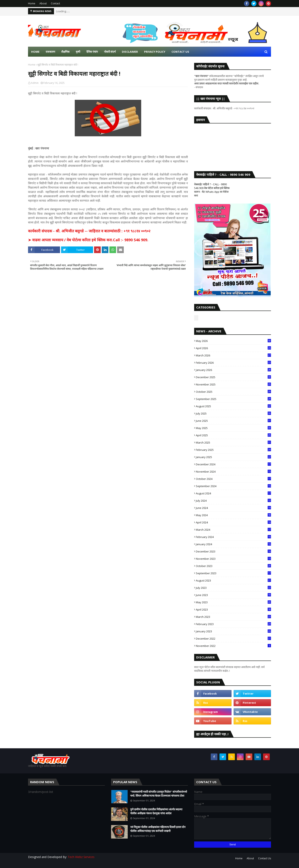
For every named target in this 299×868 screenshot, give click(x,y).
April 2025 (233, 435)
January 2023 (233, 631)
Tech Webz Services (81, 857)
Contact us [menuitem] (180, 52)
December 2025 (233, 377)
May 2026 (233, 341)
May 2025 (233, 428)
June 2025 (233, 421)
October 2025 (233, 392)
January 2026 (233, 370)
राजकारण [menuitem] (50, 52)
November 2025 (233, 384)
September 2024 (233, 486)
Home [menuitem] (35, 52)
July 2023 (233, 588)
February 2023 (233, 624)
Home (32, 3)
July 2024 (233, 501)
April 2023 (233, 610)
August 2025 (233, 406)
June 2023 (233, 595)
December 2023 (233, 551)
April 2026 (233, 348)
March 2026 (233, 355)
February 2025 (233, 450)
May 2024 (233, 515)
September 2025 (233, 399)
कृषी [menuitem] (78, 52)
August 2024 (233, 493)
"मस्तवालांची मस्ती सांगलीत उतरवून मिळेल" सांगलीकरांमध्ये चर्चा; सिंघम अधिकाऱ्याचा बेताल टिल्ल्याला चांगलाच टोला (159, 794)
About (43, 3)
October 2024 (233, 479)
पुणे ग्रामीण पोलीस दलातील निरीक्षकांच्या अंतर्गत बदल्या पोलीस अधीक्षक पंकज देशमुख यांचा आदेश (156, 811)
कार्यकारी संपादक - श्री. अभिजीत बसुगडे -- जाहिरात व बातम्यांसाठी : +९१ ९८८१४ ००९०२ (89, 231)
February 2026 (233, 363)
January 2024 (233, 544)
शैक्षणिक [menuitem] (65, 52)
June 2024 (233, 508)
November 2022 (233, 646)
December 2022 (233, 639)
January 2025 (233, 457)
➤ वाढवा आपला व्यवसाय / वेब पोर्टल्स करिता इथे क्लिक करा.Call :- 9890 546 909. (88, 240)
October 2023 (233, 566)
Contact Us (265, 858)
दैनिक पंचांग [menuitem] (92, 52)
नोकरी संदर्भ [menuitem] (110, 52)
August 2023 (233, 580)
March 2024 (233, 530)
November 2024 (233, 472)
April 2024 (233, 522)
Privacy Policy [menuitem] (155, 52)
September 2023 (233, 573)
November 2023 (233, 559)
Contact (55, 3)
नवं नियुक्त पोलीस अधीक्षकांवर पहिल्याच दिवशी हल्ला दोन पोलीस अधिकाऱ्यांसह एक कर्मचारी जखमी (158, 829)
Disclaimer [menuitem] (130, 52)
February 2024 (233, 537)
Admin (35, 83)
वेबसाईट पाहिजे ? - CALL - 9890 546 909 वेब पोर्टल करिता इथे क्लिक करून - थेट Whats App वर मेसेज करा (212, 190)
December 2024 (233, 464)
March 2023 (233, 617)
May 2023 (233, 602)
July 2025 (233, 413)
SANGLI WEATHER (233, 143)
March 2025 (233, 443)
